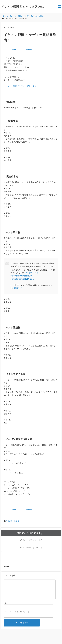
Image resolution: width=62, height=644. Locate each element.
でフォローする (33, 540)
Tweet (14, 49)
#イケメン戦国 (32, 273)
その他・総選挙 (13, 521)
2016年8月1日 (16, 288)
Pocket (29, 49)
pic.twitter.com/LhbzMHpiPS (22, 279)
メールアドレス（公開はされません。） (17, 616)
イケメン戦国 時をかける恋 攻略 (23, 7)
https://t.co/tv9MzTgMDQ (21, 276)
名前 (5, 607)
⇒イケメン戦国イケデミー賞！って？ (20, 86)
